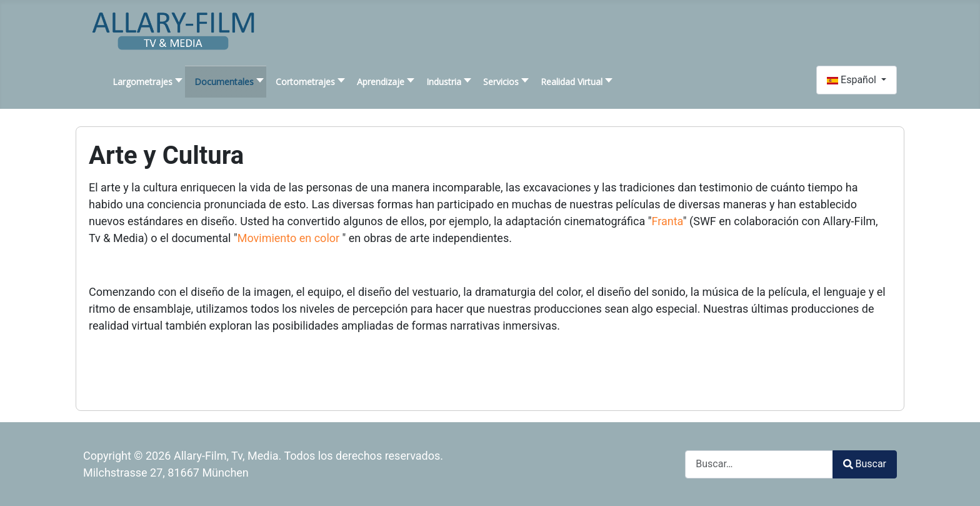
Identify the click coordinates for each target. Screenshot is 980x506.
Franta (667, 221)
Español (853, 80)
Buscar (865, 464)
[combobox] (759, 464)
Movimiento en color (290, 238)
